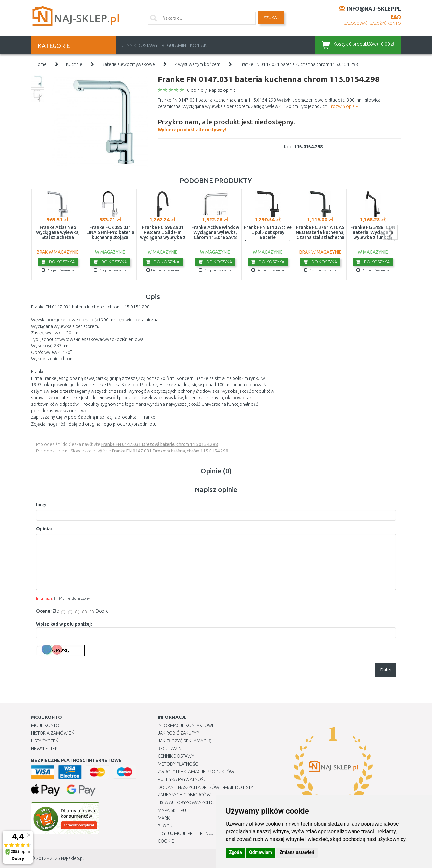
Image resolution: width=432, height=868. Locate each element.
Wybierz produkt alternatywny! (226, 125)
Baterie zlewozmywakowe (128, 64)
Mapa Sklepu (172, 810)
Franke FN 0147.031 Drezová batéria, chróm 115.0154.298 (170, 451)
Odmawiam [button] (261, 852)
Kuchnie (74, 64)
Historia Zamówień (53, 733)
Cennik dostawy (139, 45)
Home (41, 64)
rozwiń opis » (344, 106)
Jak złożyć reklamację (184, 741)
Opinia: (44, 529)
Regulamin (174, 45)
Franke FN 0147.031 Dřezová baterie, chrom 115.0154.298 (160, 444)
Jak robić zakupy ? (178, 733)
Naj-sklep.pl (72, 858)
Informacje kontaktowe (186, 725)
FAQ (396, 16)
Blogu (165, 826)
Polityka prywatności (182, 779)
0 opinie (195, 90)
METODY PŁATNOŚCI (178, 764)
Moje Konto (45, 725)
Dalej (386, 670)
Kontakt (199, 45)
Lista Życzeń (45, 741)
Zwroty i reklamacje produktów (196, 772)
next (390, 232)
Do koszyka (58, 262)
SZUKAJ (271, 18)
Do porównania (58, 270)
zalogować (356, 23)
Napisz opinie (222, 90)
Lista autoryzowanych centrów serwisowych (211, 802)
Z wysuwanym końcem (197, 64)
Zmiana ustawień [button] (297, 852)
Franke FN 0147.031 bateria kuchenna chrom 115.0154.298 (299, 64)
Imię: (41, 505)
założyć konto (386, 23)
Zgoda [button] (235, 852)
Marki (164, 818)
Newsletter (44, 749)
